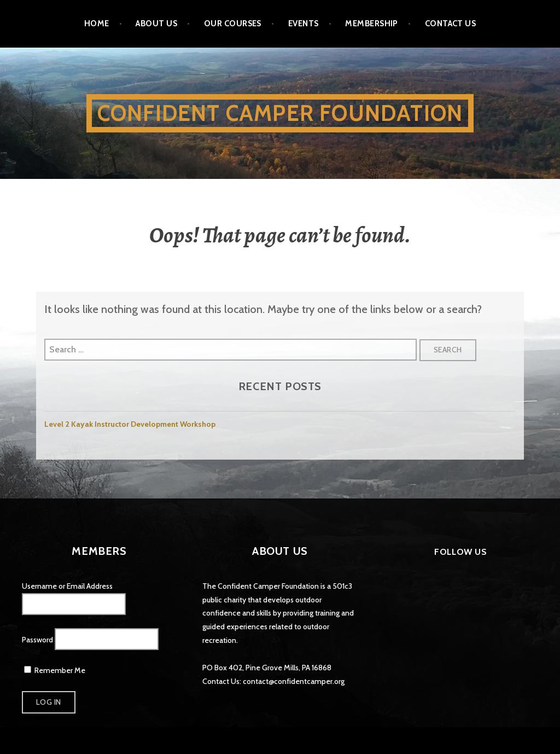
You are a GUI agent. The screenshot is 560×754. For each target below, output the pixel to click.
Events (304, 24)
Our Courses (233, 24)
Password (37, 640)
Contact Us (451, 24)
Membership (372, 24)
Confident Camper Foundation (280, 113)
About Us (156, 24)
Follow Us (460, 552)
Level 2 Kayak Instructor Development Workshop (130, 424)
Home (97, 24)
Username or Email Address (67, 586)
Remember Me (55, 670)
